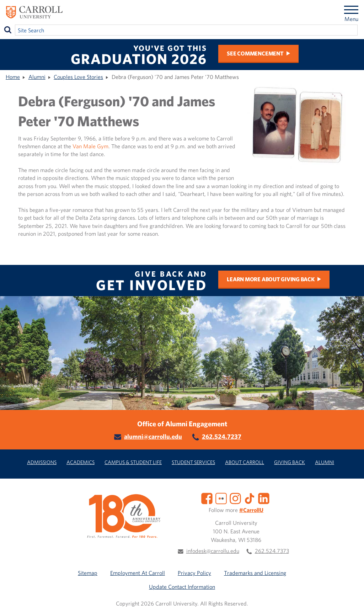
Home (13, 77)
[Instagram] (235, 498)
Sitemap (88, 573)
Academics (81, 462)
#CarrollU (251, 510)
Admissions (42, 462)
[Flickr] (221, 498)
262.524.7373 (272, 551)
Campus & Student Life (133, 462)
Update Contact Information (182, 587)
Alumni (37, 77)
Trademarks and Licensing (255, 573)
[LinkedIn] (264, 498)
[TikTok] (250, 498)
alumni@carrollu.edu (153, 436)
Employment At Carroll (138, 573)
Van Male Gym (90, 146)
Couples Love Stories (78, 77)
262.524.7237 (222, 436)
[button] (351, 600)
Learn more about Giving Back (271, 279)
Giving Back (290, 462)
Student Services (193, 462)
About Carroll (245, 462)
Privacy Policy (194, 573)
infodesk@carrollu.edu (213, 551)
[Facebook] (207, 498)
